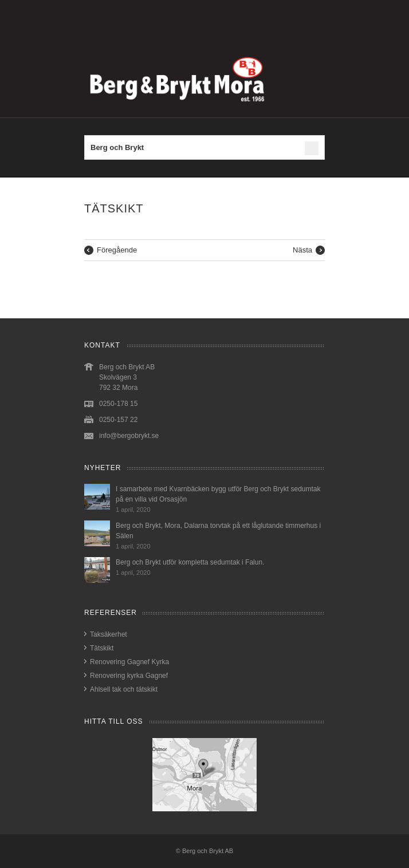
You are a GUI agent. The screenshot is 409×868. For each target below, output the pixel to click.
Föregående (117, 250)
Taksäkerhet (109, 634)
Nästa (302, 250)
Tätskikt (102, 648)
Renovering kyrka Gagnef (129, 676)
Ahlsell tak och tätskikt (124, 689)
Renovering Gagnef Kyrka (129, 662)
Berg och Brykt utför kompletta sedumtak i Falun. (190, 562)
